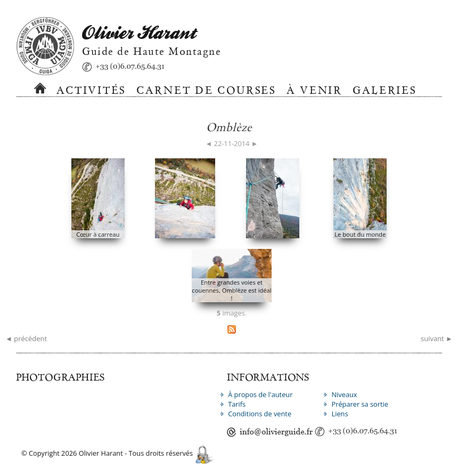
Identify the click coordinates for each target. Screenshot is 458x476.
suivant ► (437, 338)
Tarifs (237, 404)
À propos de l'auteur (260, 394)
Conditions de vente (260, 414)
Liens (340, 414)
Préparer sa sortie (360, 404)
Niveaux (344, 394)
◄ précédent (26, 338)
